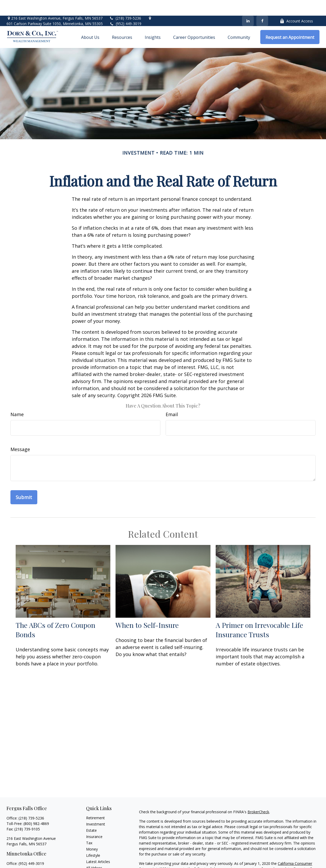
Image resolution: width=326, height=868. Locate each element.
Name (17, 399)
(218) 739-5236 (125, 2)
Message (20, 434)
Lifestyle (93, 840)
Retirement (95, 802)
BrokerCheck (258, 796)
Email (172, 399)
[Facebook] (262, 5)
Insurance (94, 821)
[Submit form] (24, 482)
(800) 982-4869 (36, 808)
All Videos (94, 852)
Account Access (296, 5)
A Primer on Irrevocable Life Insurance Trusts (259, 614)
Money (92, 833)
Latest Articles (98, 846)
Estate (91, 815)
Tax (89, 827)
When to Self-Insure (147, 609)
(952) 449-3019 (129, 8)
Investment (96, 808)
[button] (90, 21)
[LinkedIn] (248, 5)
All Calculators (98, 858)
